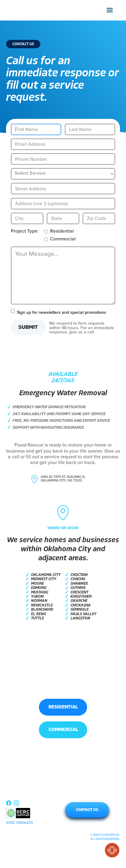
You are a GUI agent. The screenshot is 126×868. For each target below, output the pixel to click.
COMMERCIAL (63, 730)
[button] (110, 10)
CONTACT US (87, 810)
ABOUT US (15, 796)
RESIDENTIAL (63, 707)
